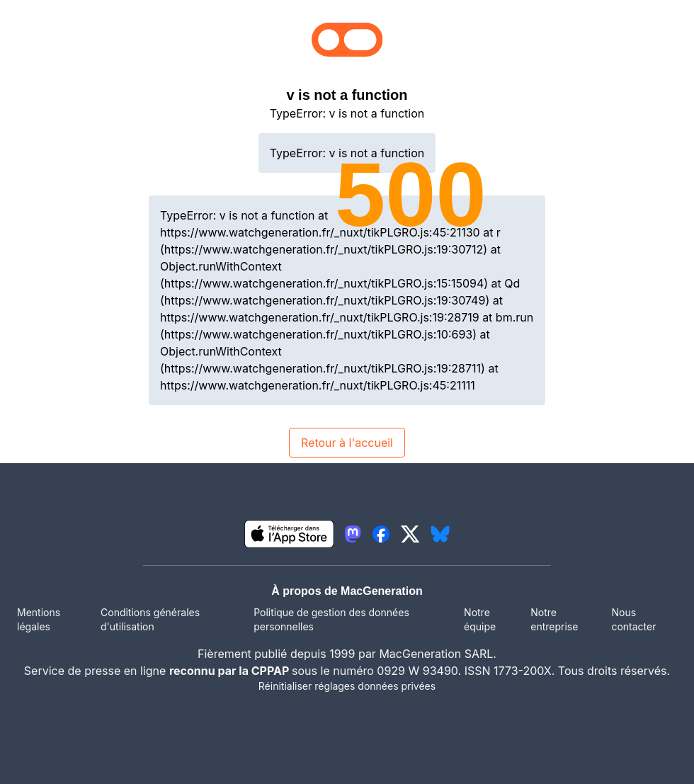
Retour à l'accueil (347, 443)
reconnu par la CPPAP (231, 671)
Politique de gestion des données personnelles (331, 619)
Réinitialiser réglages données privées (347, 686)
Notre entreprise (554, 619)
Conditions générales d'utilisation (150, 619)
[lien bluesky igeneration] (440, 534)
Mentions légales (39, 619)
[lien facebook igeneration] (381, 534)
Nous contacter (633, 619)
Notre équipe (480, 619)
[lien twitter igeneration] (410, 534)
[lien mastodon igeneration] (353, 534)
